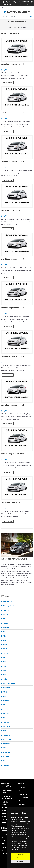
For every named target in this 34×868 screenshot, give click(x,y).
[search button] (31, 17)
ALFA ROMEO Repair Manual (7, 797)
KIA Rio (4, 696)
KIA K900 (5, 675)
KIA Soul (4, 731)
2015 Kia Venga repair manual (13, 259)
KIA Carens (5, 614)
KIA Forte (5, 653)
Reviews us (23, 801)
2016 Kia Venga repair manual (13, 210)
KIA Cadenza (6, 610)
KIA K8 (4, 670)
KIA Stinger (5, 744)
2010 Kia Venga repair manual (13, 502)
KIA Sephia (5, 713)
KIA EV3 (4, 632)
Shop (15, 27)
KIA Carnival (6, 619)
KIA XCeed (5, 765)
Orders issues (24, 797)
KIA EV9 (4, 649)
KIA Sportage (6, 739)
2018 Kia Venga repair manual (13, 113)
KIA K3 (4, 657)
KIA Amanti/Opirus (8, 601)
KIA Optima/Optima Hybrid (11, 683)
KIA (19, 27)
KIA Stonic (5, 748)
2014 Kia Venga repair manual (13, 308)
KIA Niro (4, 679)
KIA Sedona (5, 705)
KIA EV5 (4, 640)
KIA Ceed (5, 623)
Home (10, 27)
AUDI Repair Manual (6, 803)
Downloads (23, 787)
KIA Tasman (5, 752)
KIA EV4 (4, 636)
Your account (7, 834)
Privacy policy (16, 848)
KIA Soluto (5, 718)
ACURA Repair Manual (7, 791)
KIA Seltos (5, 709)
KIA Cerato (5, 627)
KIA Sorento (6, 726)
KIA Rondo (5, 701)
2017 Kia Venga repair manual (13, 162)
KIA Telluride (6, 757)
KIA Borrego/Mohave (9, 606)
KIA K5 (4, 666)
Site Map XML (7, 854)
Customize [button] (20, 862)
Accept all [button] (20, 854)
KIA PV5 (4, 692)
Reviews (22, 804)
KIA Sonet (5, 722)
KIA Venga (5, 761)
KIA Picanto (6, 688)
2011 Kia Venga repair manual (13, 454)
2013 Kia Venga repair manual (13, 356)
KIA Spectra (6, 735)
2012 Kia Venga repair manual (13, 405)
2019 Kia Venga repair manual (13, 64)
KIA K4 (4, 662)
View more (8, 83)
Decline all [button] (20, 858)
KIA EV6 (4, 645)
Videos (21, 791)
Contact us (23, 794)
